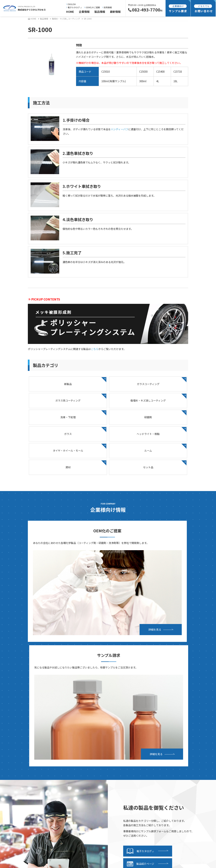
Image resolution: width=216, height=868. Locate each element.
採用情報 (107, 7)
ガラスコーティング (108, 384)
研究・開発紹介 (19, 783)
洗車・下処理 (108, 402)
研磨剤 (163, 402)
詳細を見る (75, 561)
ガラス (54, 421)
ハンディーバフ (119, 129)
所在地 (14, 745)
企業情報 (84, 12)
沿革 (13, 740)
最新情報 (115, 12)
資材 (108, 439)
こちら (95, 349)
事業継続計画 (18, 751)
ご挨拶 (14, 725)
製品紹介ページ (140, 673)
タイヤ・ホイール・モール (163, 421)
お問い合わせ (171, 725)
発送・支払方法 (122, 752)
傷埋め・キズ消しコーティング (66, 19)
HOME (70, 12)
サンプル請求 (120, 747)
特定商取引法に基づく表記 (179, 762)
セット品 (163, 439)
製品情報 (100, 12)
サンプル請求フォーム (125, 757)
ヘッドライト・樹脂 (108, 421)
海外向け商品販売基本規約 (179, 767)
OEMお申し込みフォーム (178, 730)
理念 (13, 730)
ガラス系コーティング (163, 384)
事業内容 (16, 772)
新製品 (54, 384)
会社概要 (16, 735)
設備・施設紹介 (19, 778)
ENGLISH (71, 4)
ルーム (54, 439)
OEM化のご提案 (92, 7)
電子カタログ (74, 7)
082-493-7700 (145, 10)
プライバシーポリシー (177, 757)
